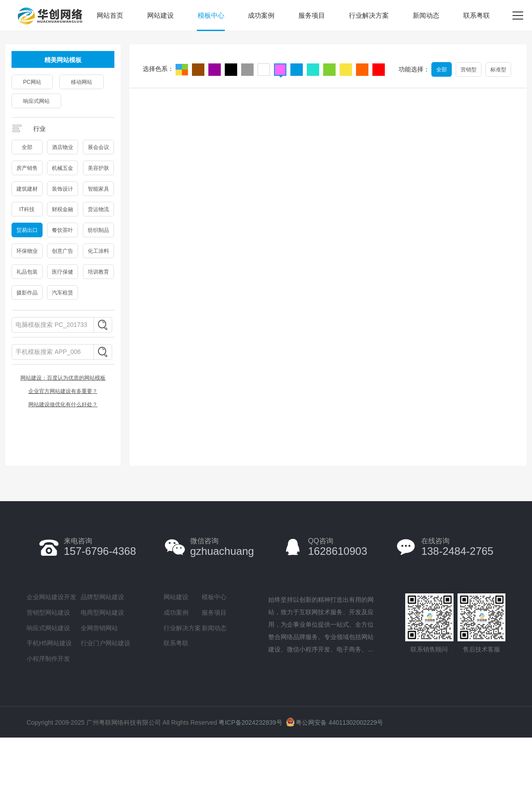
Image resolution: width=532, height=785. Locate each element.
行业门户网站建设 (106, 643)
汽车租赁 (63, 293)
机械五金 (63, 168)
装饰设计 (63, 189)
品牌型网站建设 (102, 597)
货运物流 (98, 209)
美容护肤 (98, 168)
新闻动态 (426, 15)
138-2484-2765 (457, 547)
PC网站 (32, 82)
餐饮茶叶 (63, 230)
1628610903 (338, 547)
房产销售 (27, 168)
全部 (27, 147)
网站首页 (110, 15)
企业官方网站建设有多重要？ (63, 391)
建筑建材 (27, 189)
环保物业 (27, 251)
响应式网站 (36, 101)
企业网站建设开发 (51, 597)
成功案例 (261, 15)
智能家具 (98, 189)
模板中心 (211, 15)
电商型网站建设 (102, 612)
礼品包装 (27, 272)
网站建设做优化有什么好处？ (63, 404)
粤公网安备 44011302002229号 (334, 722)
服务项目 (312, 15)
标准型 (498, 70)
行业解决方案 (369, 15)
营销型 (469, 70)
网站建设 (160, 15)
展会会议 (98, 147)
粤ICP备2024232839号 (250, 722)
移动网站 (82, 82)
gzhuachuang (222, 547)
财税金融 (63, 209)
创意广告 (63, 251)
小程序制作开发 (48, 659)
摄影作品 (27, 293)
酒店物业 (63, 147)
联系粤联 (477, 15)
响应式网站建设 (48, 628)
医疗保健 (63, 272)
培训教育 (98, 272)
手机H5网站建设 (49, 643)
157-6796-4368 (100, 547)
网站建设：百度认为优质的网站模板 (63, 378)
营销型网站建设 (48, 612)
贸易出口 (27, 230)
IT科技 (27, 209)
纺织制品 (98, 230)
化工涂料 (98, 251)
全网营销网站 (99, 628)
